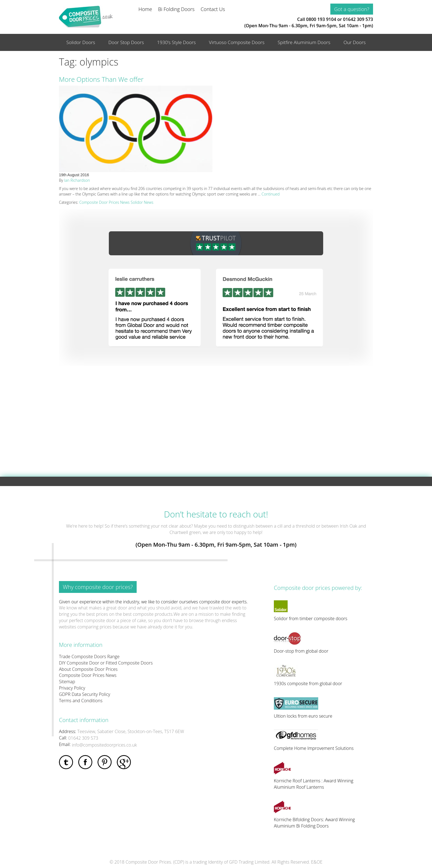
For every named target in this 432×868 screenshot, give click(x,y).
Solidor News (142, 202)
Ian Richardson (77, 180)
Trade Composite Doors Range (89, 657)
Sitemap (67, 682)
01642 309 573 (358, 19)
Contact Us (213, 9)
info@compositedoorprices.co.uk (104, 745)
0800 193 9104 (321, 19)
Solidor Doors (81, 42)
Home (145, 9)
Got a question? (352, 9)
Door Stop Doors (126, 42)
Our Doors (355, 42)
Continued (271, 194)
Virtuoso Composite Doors (237, 42)
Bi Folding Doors (176, 9)
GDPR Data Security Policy (85, 694)
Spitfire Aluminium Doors (304, 42)
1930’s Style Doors (176, 42)
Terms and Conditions (81, 701)
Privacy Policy (72, 688)
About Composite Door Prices (88, 669)
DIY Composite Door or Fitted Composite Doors (106, 663)
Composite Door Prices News (105, 202)
